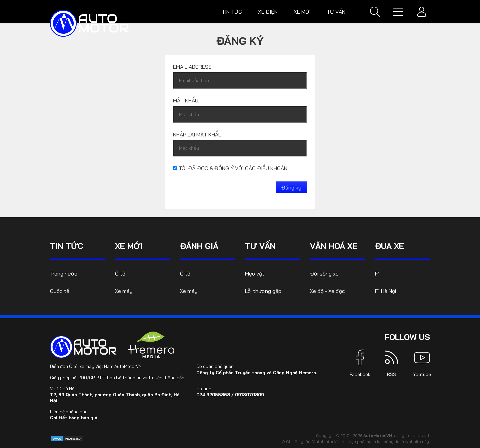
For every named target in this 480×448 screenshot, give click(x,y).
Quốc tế (60, 291)
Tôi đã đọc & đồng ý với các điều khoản (230, 168)
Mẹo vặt (255, 274)
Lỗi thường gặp (263, 291)
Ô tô (120, 274)
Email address (192, 67)
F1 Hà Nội (385, 291)
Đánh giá (199, 246)
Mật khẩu (186, 100)
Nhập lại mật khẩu (197, 134)
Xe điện (268, 12)
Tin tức (232, 12)
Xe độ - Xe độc (327, 291)
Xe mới (302, 12)
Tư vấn (336, 12)
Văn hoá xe (334, 246)
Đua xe (389, 246)
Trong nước (64, 274)
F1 (377, 274)
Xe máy (124, 291)
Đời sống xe (324, 274)
